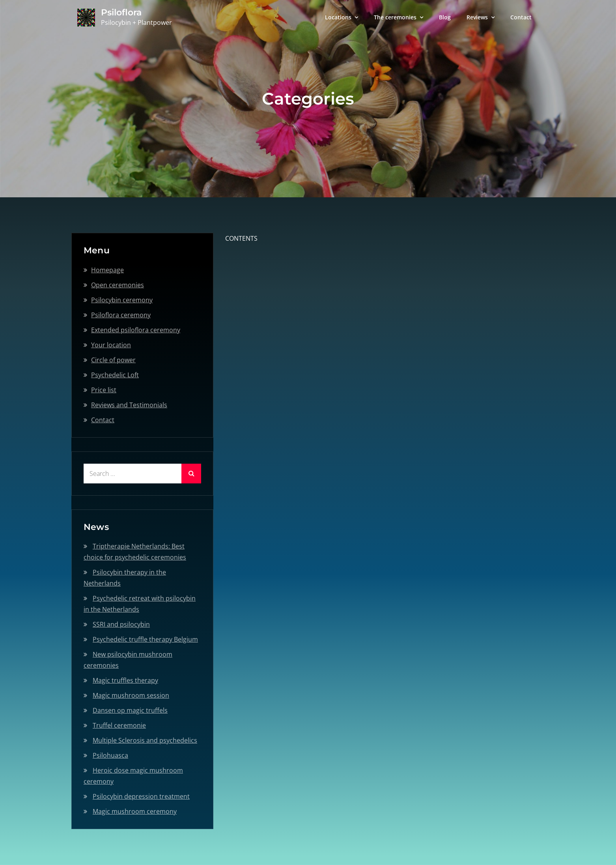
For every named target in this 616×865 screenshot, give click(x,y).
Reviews (477, 17)
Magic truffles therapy (125, 680)
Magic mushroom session (131, 695)
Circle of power (113, 360)
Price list (104, 390)
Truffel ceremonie (119, 725)
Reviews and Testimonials (129, 405)
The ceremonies (395, 17)
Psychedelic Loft (115, 375)
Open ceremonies (118, 285)
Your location (111, 345)
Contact (521, 17)
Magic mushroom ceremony (135, 811)
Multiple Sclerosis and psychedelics (145, 740)
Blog (445, 17)
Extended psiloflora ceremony (136, 330)
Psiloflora (121, 12)
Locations (338, 17)
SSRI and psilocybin (121, 624)
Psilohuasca (110, 755)
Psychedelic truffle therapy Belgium (145, 639)
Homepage (107, 270)
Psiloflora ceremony (121, 315)
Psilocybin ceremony (122, 300)
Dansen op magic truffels (130, 710)
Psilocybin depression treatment (141, 796)
